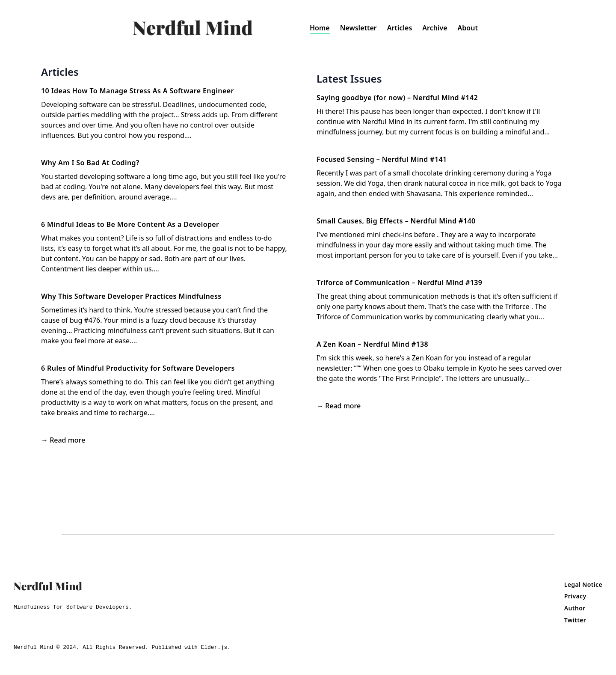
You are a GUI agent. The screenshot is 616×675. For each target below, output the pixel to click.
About (468, 28)
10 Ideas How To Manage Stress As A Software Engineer (138, 91)
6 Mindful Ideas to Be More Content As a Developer (130, 224)
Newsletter (358, 28)
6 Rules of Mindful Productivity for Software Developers (138, 368)
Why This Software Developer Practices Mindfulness (131, 296)
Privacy (575, 596)
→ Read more (63, 440)
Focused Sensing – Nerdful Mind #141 (382, 159)
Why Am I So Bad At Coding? (90, 163)
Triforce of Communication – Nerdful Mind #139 (399, 282)
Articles (400, 28)
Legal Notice (583, 584)
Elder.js (214, 647)
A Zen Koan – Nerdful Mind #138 (372, 344)
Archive (435, 28)
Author (575, 608)
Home (320, 28)
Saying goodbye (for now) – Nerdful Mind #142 (397, 98)
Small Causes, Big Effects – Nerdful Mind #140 (396, 221)
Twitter (575, 620)
